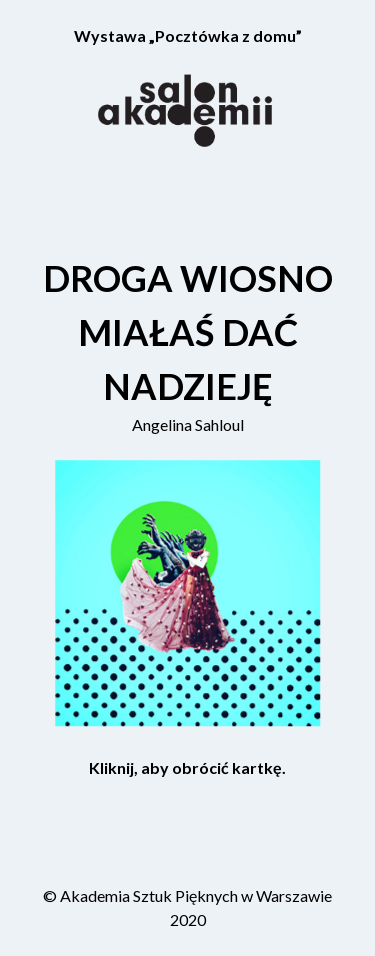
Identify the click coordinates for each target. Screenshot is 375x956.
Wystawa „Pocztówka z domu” (188, 35)
